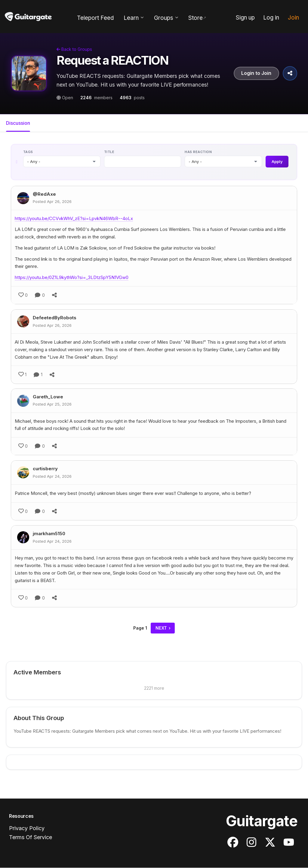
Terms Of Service (31, 837)
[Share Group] (290, 73)
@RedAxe (44, 195)
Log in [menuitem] (271, 18)
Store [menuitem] (196, 18)
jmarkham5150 (49, 534)
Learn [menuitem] (131, 18)
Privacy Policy (27, 828)
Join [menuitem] (293, 18)
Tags (28, 152)
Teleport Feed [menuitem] (95, 18)
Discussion (18, 123)
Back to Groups (74, 49)
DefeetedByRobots (55, 318)
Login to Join (256, 73)
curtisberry (45, 469)
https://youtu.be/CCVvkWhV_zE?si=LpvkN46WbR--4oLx (74, 219)
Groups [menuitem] (164, 18)
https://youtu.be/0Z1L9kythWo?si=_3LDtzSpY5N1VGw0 (72, 278)
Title (109, 152)
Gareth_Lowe (48, 397)
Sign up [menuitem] (245, 18)
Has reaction (198, 152)
